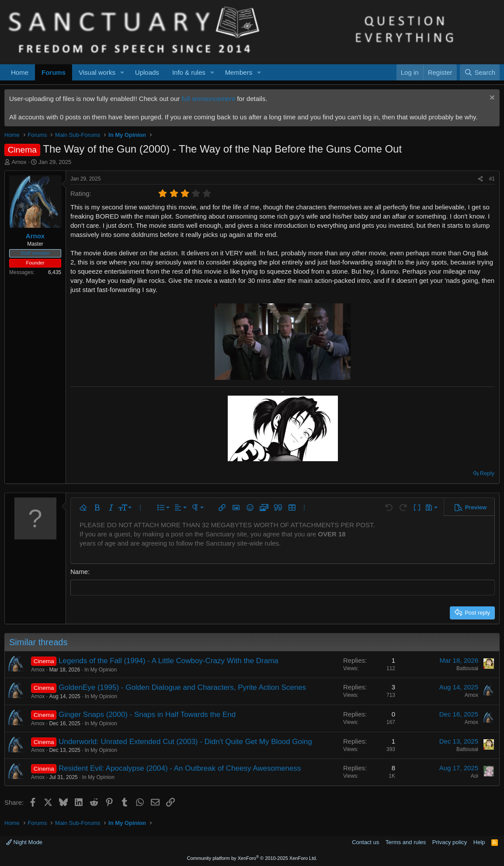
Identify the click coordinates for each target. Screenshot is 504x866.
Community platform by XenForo (252, 858)
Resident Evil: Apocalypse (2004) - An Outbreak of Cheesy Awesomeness (180, 768)
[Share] (480, 179)
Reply (487, 473)
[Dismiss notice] (491, 99)
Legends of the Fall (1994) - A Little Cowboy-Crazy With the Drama (169, 660)
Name (79, 572)
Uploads (147, 72)
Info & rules (189, 72)
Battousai (467, 668)
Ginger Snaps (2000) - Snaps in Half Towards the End (147, 714)
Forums (54, 72)
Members (239, 72)
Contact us (365, 842)
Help (479, 842)
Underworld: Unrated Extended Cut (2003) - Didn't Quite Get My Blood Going (185, 741)
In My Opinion (101, 669)
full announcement (208, 99)
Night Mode (24, 842)
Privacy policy (450, 842)
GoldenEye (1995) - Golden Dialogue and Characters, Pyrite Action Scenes (182, 687)
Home (20, 72)
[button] (122, 72)
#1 (492, 179)
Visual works (97, 72)
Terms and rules (406, 842)
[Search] (480, 72)
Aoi (474, 776)
